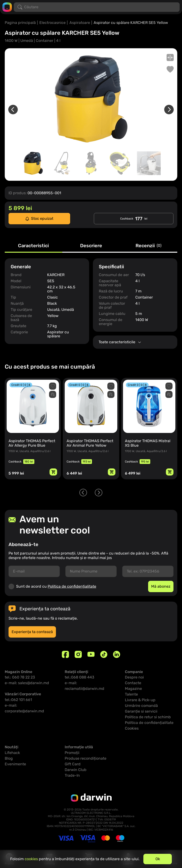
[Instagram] (78, 654)
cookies (31, 859)
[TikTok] (104, 654)
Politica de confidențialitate (72, 586)
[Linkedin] (117, 654)
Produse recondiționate (86, 758)
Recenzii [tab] (148, 246)
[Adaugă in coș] (53, 472)
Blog (9, 758)
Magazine (133, 689)
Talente (131, 694)
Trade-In (72, 775)
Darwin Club (76, 770)
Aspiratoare (80, 23)
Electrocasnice (52, 23)
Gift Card (73, 764)
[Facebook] (65, 654)
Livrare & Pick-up (140, 700)
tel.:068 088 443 (80, 677)
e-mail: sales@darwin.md (27, 683)
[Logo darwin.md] (7, 7)
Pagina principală (20, 23)
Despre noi (134, 677)
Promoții (72, 753)
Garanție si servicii (141, 711)
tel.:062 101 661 (18, 700)
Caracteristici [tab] (33, 246)
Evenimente (15, 764)
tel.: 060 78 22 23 (20, 677)
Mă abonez (161, 586)
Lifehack (12, 753)
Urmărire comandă (141, 706)
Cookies (132, 728)
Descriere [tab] (91, 246)
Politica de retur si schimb (148, 717)
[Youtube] (91, 654)
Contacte (133, 683)
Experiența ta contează (32, 632)
